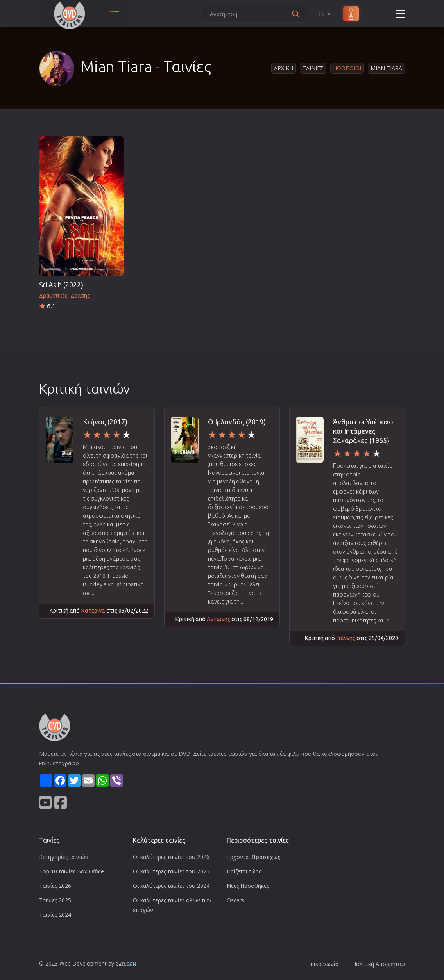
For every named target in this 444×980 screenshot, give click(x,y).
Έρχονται (254, 857)
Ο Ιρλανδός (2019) (237, 422)
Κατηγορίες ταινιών (64, 857)
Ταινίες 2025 (55, 900)
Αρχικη (284, 68)
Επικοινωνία (323, 964)
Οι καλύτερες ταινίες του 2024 (171, 886)
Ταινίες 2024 (55, 915)
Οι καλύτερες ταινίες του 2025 (171, 871)
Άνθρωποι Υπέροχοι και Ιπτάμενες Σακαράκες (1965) (364, 431)
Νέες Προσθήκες (248, 886)
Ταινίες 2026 (55, 886)
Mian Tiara (386, 68)
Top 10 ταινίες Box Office (72, 871)
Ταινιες (313, 68)
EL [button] (325, 14)
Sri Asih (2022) (61, 285)
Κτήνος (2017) (105, 422)
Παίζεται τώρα (244, 871)
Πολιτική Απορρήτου (379, 964)
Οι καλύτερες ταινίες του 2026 (171, 857)
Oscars (235, 900)
